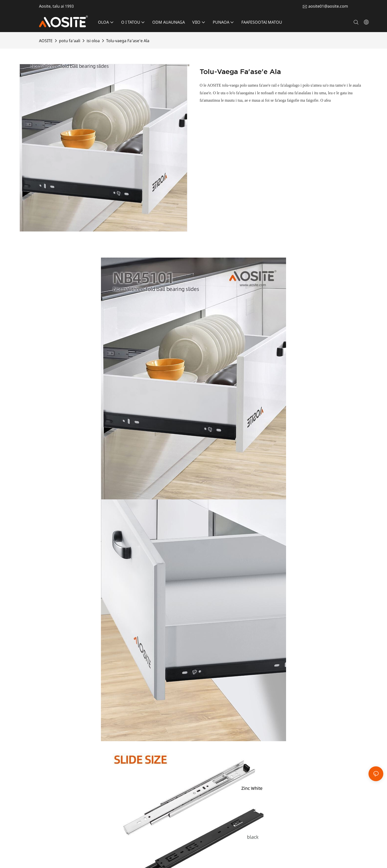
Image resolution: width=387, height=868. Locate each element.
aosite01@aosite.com (328, 6)
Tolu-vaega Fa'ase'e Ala (128, 41)
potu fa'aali (70, 41)
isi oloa (93, 41)
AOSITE (46, 41)
